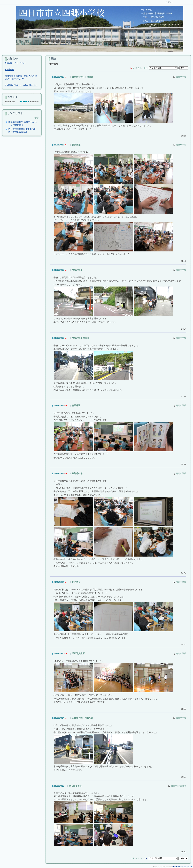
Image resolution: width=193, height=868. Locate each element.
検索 (36, 118)
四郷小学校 (181, 77)
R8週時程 (10, 70)
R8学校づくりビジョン (16, 63)
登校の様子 (77, 270)
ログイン (170, 2)
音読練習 (76, 405)
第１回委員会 (75, 786)
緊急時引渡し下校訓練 (83, 77)
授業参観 (76, 145)
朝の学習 (76, 582)
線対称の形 (77, 473)
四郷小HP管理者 (178, 786)
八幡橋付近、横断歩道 (83, 718)
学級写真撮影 (78, 653)
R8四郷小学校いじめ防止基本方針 (21, 85)
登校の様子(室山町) (81, 338)
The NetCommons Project (182, 867)
